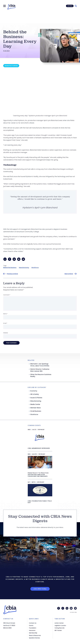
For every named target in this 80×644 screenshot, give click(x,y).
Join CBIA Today (40, 589)
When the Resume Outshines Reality (41, 376)
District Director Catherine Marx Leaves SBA (40, 370)
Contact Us (33, 623)
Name (5, 314)
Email (5, 323)
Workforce (35, 268)
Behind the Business (10, 268)
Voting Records (60, 628)
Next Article (69, 274)
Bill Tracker (58, 630)
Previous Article (12, 274)
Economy (34, 391)
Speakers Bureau (34, 638)
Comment (7, 295)
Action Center (59, 623)
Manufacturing (24, 268)
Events (31, 625)
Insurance (32, 630)
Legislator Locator (60, 625)
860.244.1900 (7, 628)
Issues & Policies (36, 398)
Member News (36, 408)
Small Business (36, 411)
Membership (33, 633)
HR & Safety (35, 394)
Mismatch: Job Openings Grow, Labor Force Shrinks (40, 365)
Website (6, 333)
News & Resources (35, 635)
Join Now (70, 6)
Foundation (33, 628)
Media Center (35, 405)
